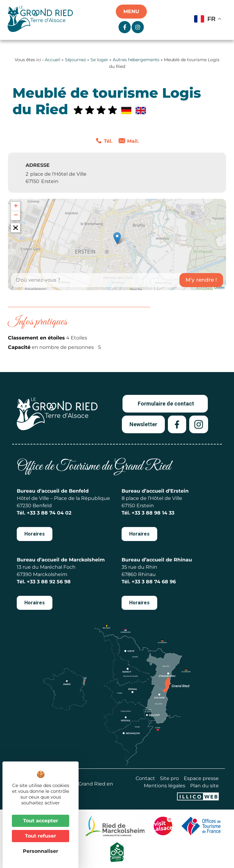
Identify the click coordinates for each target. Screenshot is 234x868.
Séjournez (75, 60)
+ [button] (16, 206)
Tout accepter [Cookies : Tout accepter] (41, 821)
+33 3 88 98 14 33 (153, 513)
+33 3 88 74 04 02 (49, 513)
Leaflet (219, 287)
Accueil (53, 60)
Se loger (99, 60)
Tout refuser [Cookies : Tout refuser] (41, 836)
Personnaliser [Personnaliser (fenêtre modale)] (41, 851)
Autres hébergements (136, 60)
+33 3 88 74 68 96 (154, 582)
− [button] (16, 216)
